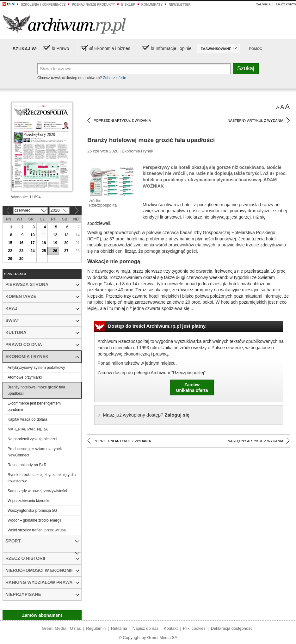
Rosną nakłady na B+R (27, 465)
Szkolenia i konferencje (43, 5)
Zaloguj (263, 4)
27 (66, 251)
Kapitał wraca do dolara (27, 419)
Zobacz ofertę (114, 78)
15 (10, 243)
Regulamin (96, 628)
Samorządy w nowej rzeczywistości (37, 491)
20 (66, 243)
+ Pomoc (254, 49)
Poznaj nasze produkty (93, 5)
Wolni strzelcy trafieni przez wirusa (37, 530)
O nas (75, 628)
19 (55, 243)
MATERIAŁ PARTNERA (28, 429)
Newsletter (180, 5)
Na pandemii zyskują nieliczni (32, 439)
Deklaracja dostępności (232, 628)
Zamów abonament (42, 615)
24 (32, 251)
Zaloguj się (146, 415)
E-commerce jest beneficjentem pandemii (34, 406)
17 (32, 243)
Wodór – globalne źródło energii (34, 520)
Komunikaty (152, 5)
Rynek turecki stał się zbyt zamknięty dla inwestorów (42, 478)
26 (55, 251)
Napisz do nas (145, 628)
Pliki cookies (194, 628)
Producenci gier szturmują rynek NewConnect (35, 452)
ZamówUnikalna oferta (192, 387)
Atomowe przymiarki (25, 377)
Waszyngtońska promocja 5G (32, 511)
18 (44, 243)
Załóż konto (286, 4)
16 (21, 243)
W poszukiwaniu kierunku (29, 501)
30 (21, 259)
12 (55, 235)
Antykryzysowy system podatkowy (36, 368)
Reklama (119, 628)
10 (32, 235)
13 (66, 235)
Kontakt (171, 628)
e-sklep (128, 5)
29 (10, 259)
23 (21, 251)
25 (44, 251)
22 (10, 251)
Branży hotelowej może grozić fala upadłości (36, 390)
